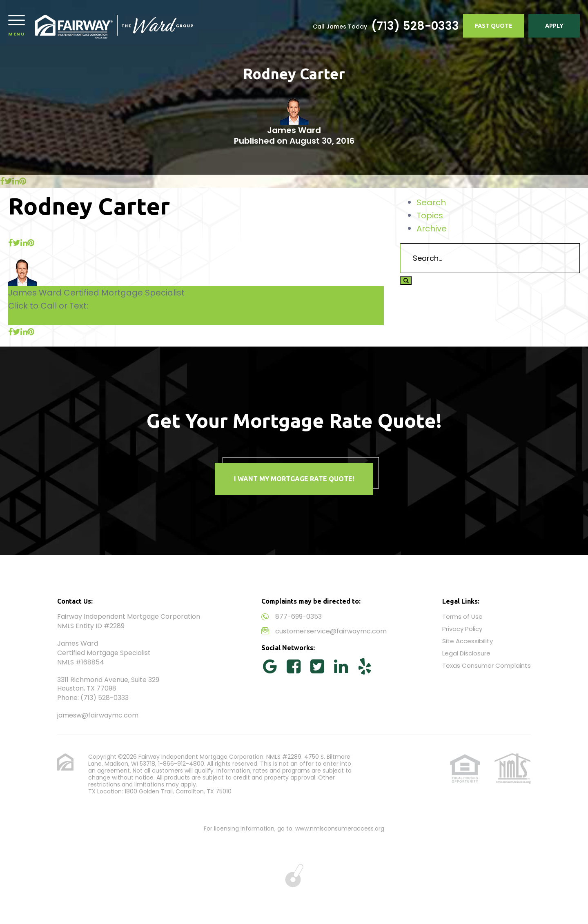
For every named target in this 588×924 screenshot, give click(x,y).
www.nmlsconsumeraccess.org (340, 828)
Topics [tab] (430, 215)
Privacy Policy (462, 629)
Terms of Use (462, 616)
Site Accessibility (468, 641)
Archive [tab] (432, 229)
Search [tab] (431, 202)
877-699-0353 (298, 616)
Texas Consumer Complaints (487, 665)
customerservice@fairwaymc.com (331, 631)
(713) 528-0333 (415, 26)
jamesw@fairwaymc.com (98, 715)
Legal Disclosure (466, 653)
